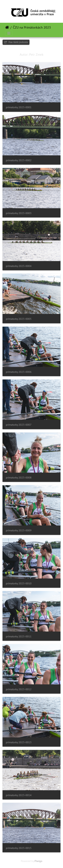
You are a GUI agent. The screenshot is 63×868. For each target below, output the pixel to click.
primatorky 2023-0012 (19, 689)
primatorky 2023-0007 (19, 425)
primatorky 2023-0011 (19, 636)
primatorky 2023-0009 (19, 530)
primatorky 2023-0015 (19, 848)
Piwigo (38, 861)
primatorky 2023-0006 (19, 372)
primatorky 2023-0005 (19, 319)
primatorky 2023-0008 (19, 478)
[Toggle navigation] (54, 11)
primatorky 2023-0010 (19, 583)
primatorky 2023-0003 (19, 213)
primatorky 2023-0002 (19, 160)
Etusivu (7, 27)
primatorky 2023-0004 (19, 266)
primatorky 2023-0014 (19, 795)
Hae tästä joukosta (16, 42)
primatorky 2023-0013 (19, 742)
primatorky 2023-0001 (19, 107)
